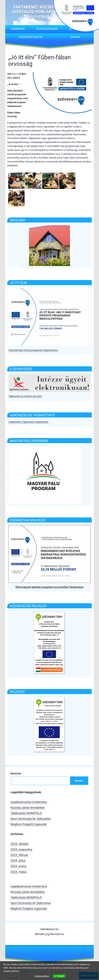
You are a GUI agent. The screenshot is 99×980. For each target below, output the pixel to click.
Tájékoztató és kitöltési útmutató (25, 396)
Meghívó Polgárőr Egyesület (29, 824)
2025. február (19, 855)
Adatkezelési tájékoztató (32, 415)
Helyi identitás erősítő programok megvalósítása (33, 350)
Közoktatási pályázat (28, 606)
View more (25, 971)
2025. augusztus (21, 849)
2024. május (19, 872)
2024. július (18, 860)
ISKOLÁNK (18, 220)
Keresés (16, 773)
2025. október (20, 844)
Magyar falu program (29, 441)
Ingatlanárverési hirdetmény (29, 802)
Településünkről (47, 29)
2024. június (18, 866)
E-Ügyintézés (21, 369)
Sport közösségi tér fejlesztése (31, 819)
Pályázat (17, 692)
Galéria (75, 37)
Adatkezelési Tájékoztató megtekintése (28, 422)
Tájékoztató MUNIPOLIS (26, 813)
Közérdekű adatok (31, 37)
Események (18, 29)
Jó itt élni (18, 283)
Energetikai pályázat (28, 520)
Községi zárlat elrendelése (28, 808)
